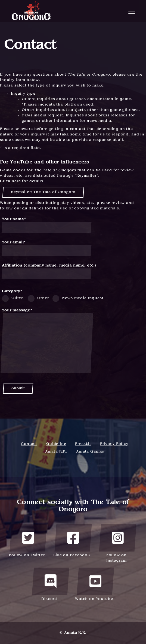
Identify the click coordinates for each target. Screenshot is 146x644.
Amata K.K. (56, 452)
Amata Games (90, 452)
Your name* (46, 225)
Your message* (47, 341)
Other (43, 298)
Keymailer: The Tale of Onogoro (43, 192)
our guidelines (29, 208)
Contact (29, 444)
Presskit (83, 444)
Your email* (46, 248)
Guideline (56, 444)
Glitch (18, 298)
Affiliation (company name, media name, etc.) (49, 272)
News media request (83, 298)
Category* (12, 291)
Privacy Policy (114, 444)
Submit (18, 388)
